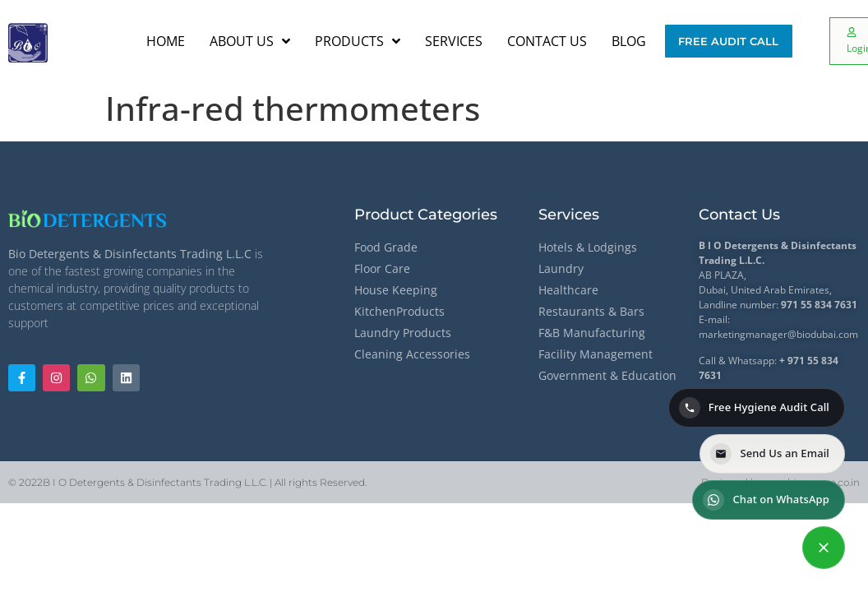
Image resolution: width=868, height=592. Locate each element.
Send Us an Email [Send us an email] (770, 454)
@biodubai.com (823, 334)
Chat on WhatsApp (766, 500)
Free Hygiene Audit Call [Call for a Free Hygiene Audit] (754, 408)
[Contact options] (824, 548)
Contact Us (739, 215)
